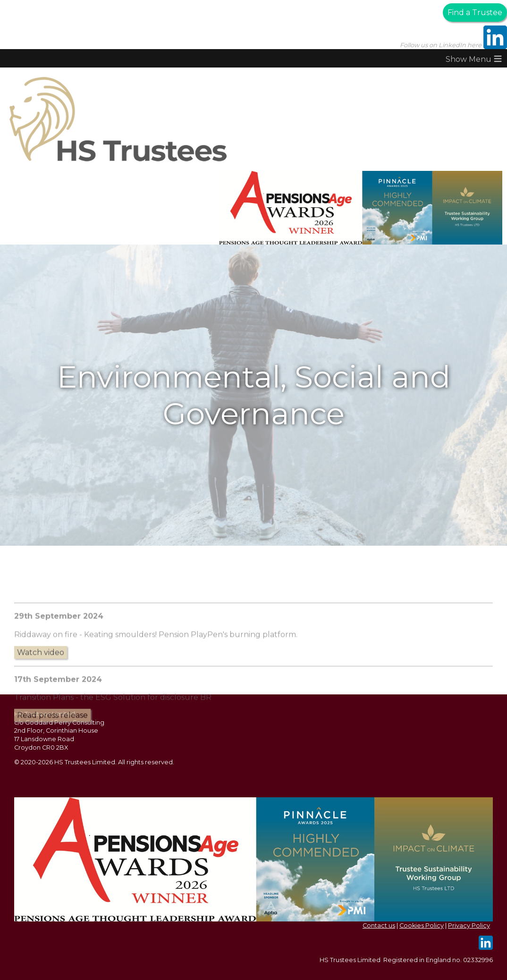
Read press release (52, 754)
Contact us (379, 925)
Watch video (41, 691)
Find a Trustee (475, 13)
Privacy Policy (469, 925)
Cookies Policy (422, 925)
